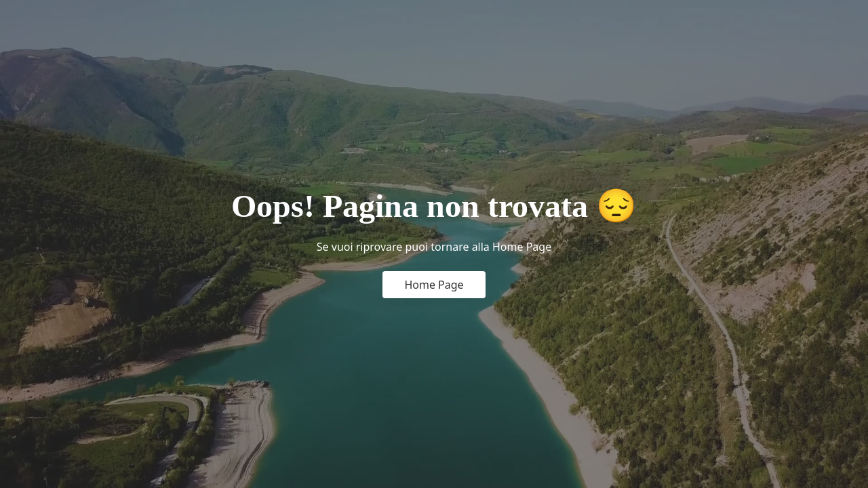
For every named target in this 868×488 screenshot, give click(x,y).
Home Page (434, 285)
